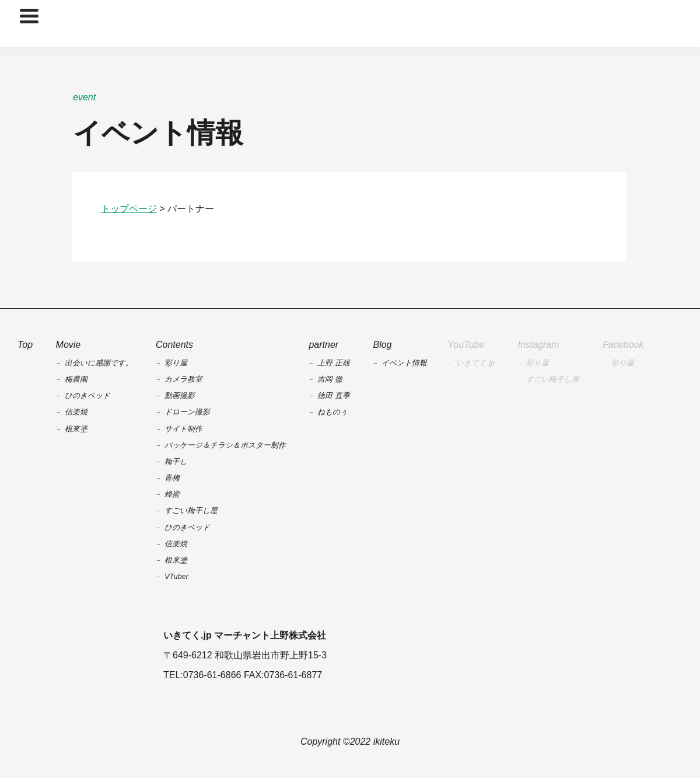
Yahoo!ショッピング (473, 656)
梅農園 (76, 379)
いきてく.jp (475, 363)
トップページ (129, 209)
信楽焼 (76, 412)
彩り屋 (538, 363)
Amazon (520, 656)
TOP (350, 23)
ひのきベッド (87, 395)
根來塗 (76, 429)
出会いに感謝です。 (99, 363)
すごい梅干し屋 (553, 379)
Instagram (538, 345)
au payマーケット (566, 656)
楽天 (427, 656)
